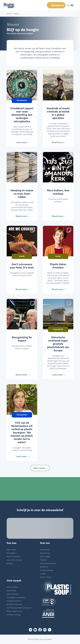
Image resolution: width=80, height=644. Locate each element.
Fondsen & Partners (14, 601)
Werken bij (44, 567)
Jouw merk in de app (14, 560)
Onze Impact (11, 591)
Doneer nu (58, 5)
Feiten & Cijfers (12, 587)
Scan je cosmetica (13, 556)
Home (9, 14)
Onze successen (13, 594)
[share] (30, 630)
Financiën (44, 560)
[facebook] (40, 630)
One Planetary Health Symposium (19, 608)
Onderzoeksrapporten (48, 563)
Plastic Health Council (15, 611)
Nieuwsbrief (44, 550)
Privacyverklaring (46, 570)
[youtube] (35, 630)
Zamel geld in (12, 553)
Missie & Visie (45, 553)
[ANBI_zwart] (57, 613)
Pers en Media (45, 577)
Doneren (10, 563)
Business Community (15, 604)
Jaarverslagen (45, 556)
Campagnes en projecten (16, 597)
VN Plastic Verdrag (14, 615)
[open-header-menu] (76, 5)
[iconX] (50, 630)
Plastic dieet (11, 550)
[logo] (57, 602)
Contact (43, 574)
